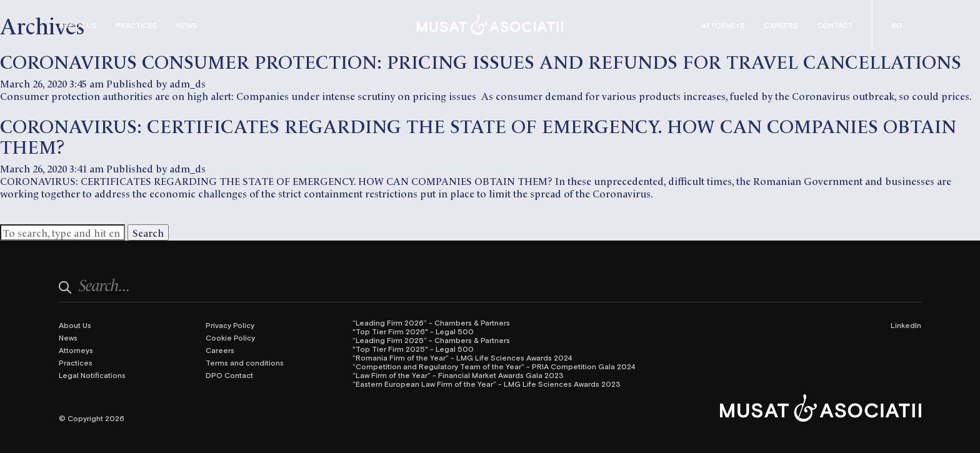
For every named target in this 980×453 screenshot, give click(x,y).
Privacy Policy (230, 325)
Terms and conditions (245, 362)
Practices (137, 25)
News (187, 25)
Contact (835, 25)
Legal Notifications (92, 375)
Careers (781, 25)
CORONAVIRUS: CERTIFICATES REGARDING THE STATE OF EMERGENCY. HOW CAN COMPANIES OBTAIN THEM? (478, 135)
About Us (78, 25)
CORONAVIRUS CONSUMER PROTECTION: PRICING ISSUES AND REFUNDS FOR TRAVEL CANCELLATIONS (481, 60)
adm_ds (187, 83)
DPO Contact (229, 375)
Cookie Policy (230, 337)
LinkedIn (906, 325)
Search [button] (148, 232)
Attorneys (723, 25)
